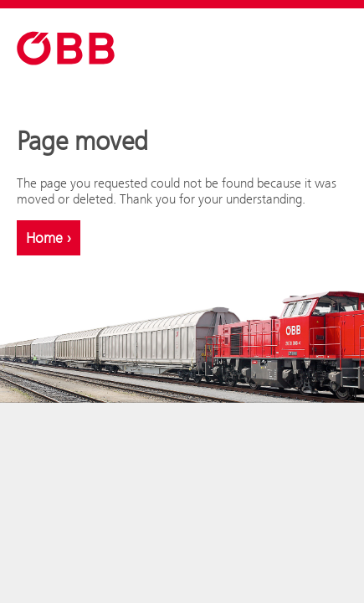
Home (49, 238)
